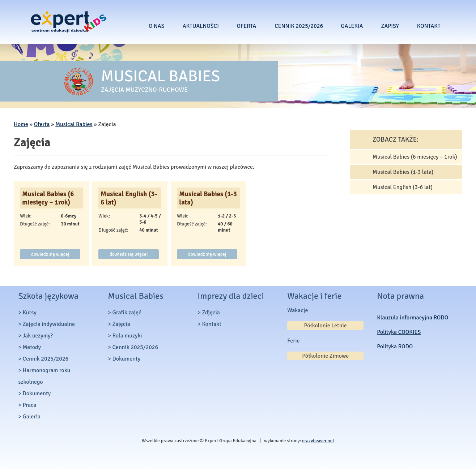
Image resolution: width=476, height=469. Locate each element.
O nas (157, 26)
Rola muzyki (127, 336)
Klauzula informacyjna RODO (413, 318)
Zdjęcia (211, 313)
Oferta (246, 26)
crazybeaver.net (318, 441)
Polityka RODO (395, 347)
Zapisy (390, 26)
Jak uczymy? (37, 336)
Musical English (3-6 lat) (129, 198)
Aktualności (201, 26)
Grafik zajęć (127, 313)
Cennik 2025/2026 (299, 26)
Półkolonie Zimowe (325, 356)
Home (21, 124)
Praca (29, 405)
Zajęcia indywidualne (49, 324)
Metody (32, 347)
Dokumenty (37, 393)
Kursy (29, 313)
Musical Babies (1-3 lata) (208, 198)
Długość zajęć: (35, 224)
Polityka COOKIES (399, 332)
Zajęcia (121, 324)
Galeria (352, 26)
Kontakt (429, 26)
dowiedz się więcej (50, 254)
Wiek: (26, 216)
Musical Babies (74, 124)
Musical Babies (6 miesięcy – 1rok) (48, 198)
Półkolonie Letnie (326, 326)
